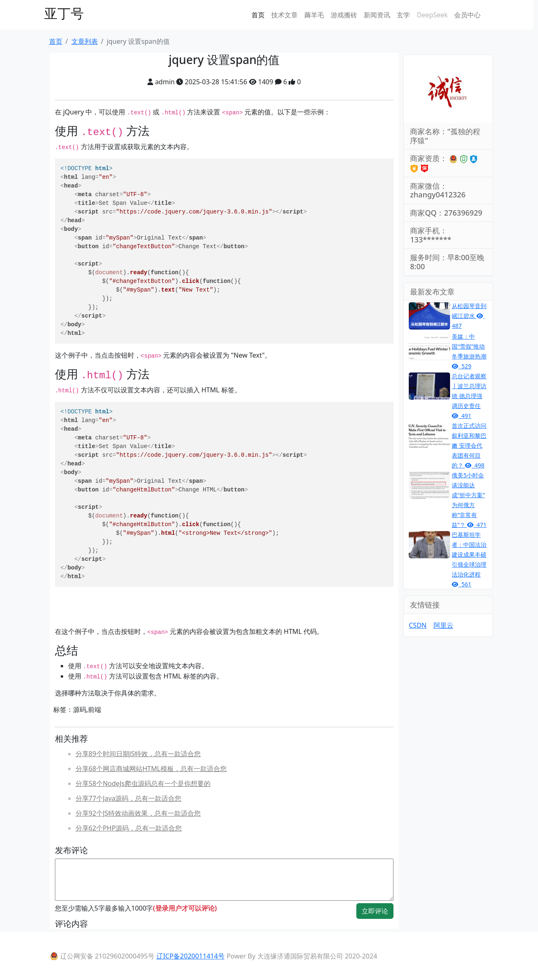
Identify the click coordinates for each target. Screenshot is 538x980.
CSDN (418, 625)
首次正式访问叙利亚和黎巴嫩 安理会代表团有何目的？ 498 (469, 445)
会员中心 (467, 15)
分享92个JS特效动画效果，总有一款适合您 (138, 813)
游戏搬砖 (344, 15)
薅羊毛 (314, 15)
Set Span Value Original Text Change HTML (184, 494)
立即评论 (375, 911)
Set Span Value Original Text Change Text (184, 251)
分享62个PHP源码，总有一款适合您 (129, 828)
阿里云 (443, 625)
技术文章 (284, 15)
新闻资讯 (377, 15)
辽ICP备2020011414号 (191, 956)
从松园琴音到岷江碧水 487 (469, 316)
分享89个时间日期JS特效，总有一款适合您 (138, 754)
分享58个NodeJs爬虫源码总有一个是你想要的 (143, 783)
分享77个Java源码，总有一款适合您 (129, 798)
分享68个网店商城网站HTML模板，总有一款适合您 (151, 769)
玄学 (403, 15)
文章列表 (85, 41)
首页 (258, 15)
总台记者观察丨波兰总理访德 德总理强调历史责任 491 (469, 396)
